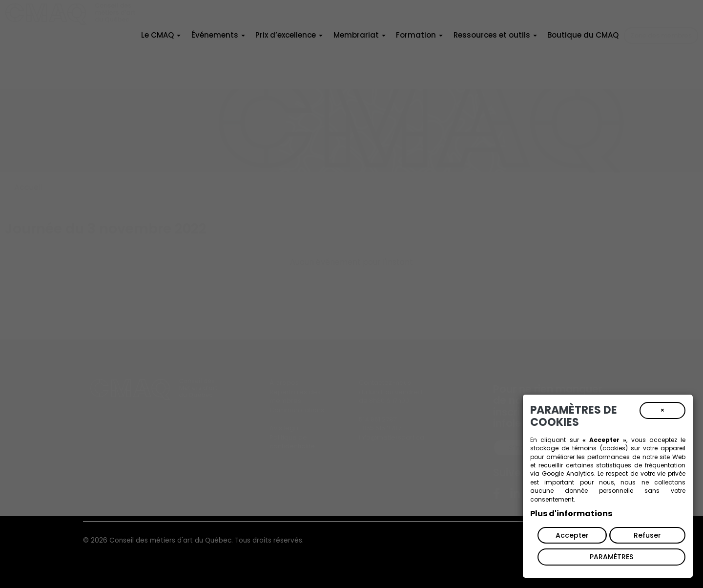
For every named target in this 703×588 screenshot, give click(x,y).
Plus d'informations (571, 514)
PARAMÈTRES (611, 557)
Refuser (647, 535)
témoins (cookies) (600, 448)
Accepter (572, 535)
